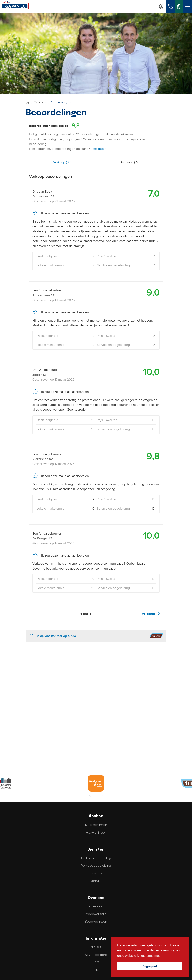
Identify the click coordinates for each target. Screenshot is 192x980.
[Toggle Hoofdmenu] (188, 6)
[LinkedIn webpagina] (91, 960)
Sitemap (70, 971)
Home (58, 971)
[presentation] (7, 84)
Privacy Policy (88, 971)
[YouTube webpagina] (101, 960)
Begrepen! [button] (150, 966)
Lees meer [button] (154, 956)
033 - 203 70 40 (96, 920)
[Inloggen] (162, 6)
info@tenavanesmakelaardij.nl (96, 925)
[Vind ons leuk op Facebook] (80, 960)
